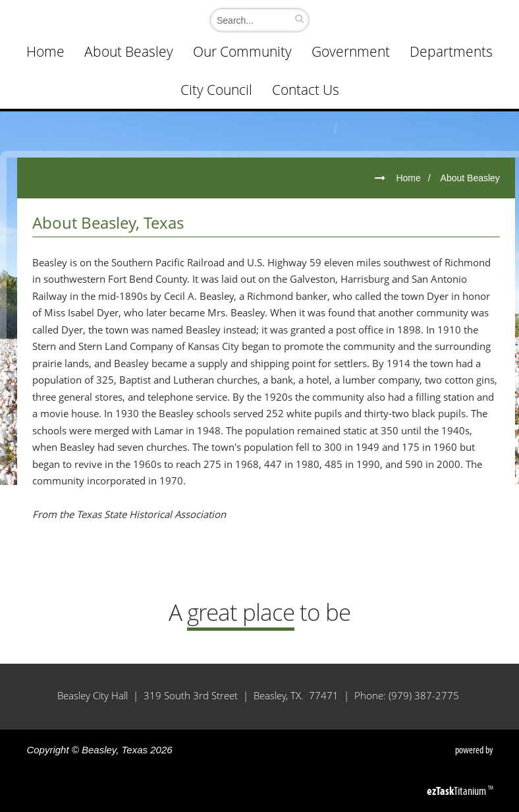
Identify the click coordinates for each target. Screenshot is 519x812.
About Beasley (129, 51)
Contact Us (306, 90)
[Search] (256, 20)
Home (45, 51)
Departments (451, 51)
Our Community (242, 51)
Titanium (457, 791)
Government (351, 51)
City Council (216, 90)
